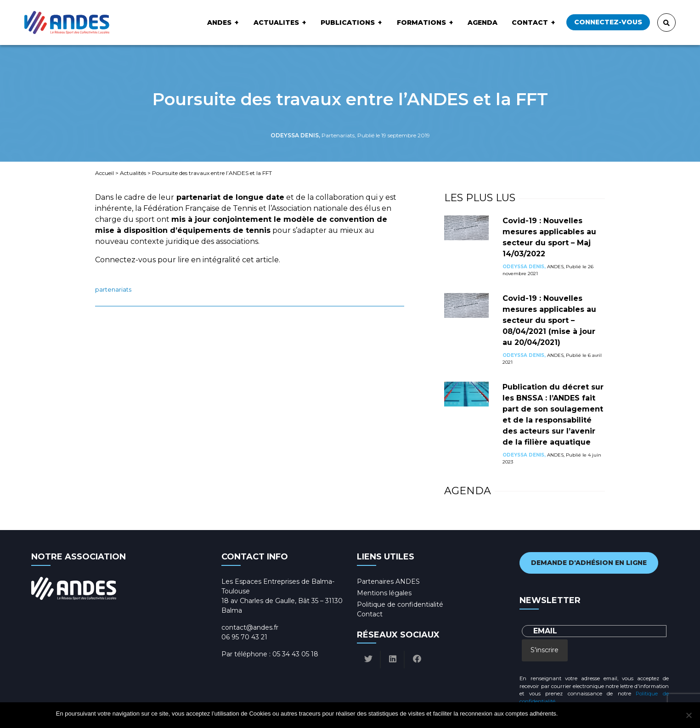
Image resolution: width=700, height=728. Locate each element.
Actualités (133, 173)
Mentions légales (384, 593)
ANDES (219, 23)
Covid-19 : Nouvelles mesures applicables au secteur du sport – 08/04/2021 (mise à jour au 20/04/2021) (549, 320)
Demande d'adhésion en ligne (589, 563)
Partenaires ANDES (388, 581)
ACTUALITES (276, 23)
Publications (348, 23)
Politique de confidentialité (400, 604)
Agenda (483, 23)
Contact (530, 23)
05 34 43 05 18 (295, 654)
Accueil (104, 173)
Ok (566, 714)
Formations (421, 23)
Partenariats (113, 290)
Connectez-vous (608, 22)
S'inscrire (545, 650)
